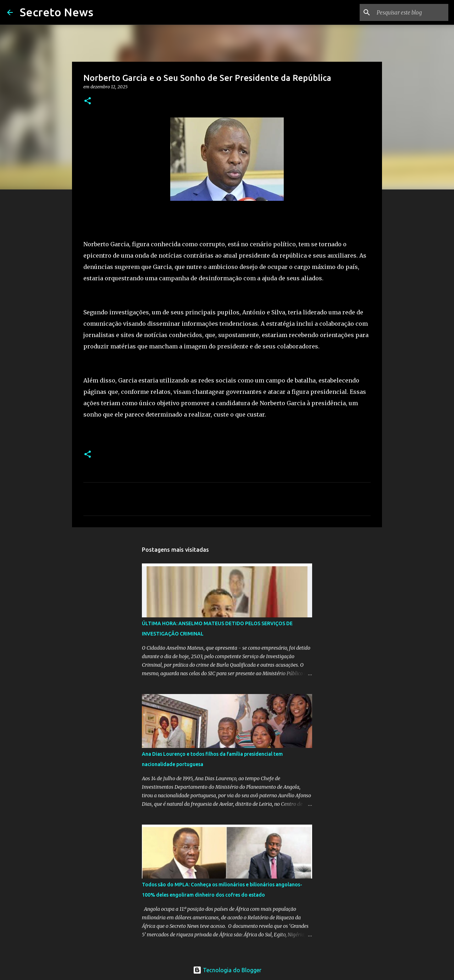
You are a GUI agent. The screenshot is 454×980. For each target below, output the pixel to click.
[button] (88, 101)
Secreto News (57, 12)
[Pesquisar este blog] (411, 12)
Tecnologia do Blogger (227, 970)
